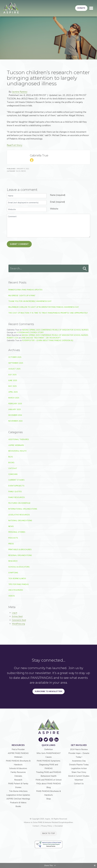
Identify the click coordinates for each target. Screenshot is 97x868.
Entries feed (17, 616)
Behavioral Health (17, 451)
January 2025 (15, 409)
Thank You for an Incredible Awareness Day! (30, 301)
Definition (49, 749)
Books (11, 463)
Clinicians (13, 474)
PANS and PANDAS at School (49, 780)
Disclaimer (59, 826)
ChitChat (13, 468)
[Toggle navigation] (91, 8)
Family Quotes (15, 492)
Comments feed (19, 620)
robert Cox (12, 338)
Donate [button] (81, 8)
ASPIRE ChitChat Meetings (18, 799)
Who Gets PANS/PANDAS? (49, 753)
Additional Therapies (19, 439)
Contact (36, 826)
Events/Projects (16, 486)
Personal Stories (17, 532)
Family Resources (17, 497)
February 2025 (15, 404)
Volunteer (79, 780)
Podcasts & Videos (18, 803)
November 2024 (15, 421)
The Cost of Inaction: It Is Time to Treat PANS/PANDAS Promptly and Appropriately (48, 313)
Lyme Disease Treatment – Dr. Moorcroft (41, 338)
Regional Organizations (20, 555)
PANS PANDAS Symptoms (48, 761)
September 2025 (16, 363)
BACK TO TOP (49, 833)
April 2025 (13, 392)
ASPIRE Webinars (16, 445)
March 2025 (14, 398)
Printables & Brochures (20, 550)
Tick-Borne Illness (17, 579)
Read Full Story (15, 145)
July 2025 (12, 375)
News (23, 171)
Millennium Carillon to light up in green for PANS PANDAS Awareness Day (44, 307)
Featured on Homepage (19, 503)
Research (13, 561)
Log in (15, 613)
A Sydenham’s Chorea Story (30, 333)
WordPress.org (18, 624)
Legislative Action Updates (18, 795)
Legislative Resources (19, 515)
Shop (49, 799)
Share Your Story (79, 772)
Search (85, 269)
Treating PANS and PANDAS (49, 772)
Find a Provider (18, 749)
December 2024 (15, 415)
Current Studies (16, 480)
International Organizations (23, 509)
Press (11, 544)
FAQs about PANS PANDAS (49, 784)
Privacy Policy (47, 826)
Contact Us (79, 784)
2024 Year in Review (79, 749)
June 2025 (13, 380)
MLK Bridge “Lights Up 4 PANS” (22, 296)
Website (54, 209)
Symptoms (13, 573)
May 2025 (12, 386)
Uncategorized (16, 590)
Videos (12, 596)
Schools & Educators (19, 567)
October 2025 (15, 357)
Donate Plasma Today (79, 765)
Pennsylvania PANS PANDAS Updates (25, 290)
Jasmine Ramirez (20, 92)
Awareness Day (79, 761)
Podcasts (13, 538)
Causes (49, 757)
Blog (18, 171)
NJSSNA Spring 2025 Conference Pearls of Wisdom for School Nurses (55, 330)
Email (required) (57, 202)
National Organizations (20, 521)
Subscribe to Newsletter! (48, 691)
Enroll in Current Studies (79, 776)
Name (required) (58, 195)
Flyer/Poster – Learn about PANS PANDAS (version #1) (48, 340)
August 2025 (14, 369)
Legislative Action (79, 768)
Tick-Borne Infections (18, 791)
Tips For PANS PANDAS (19, 584)
